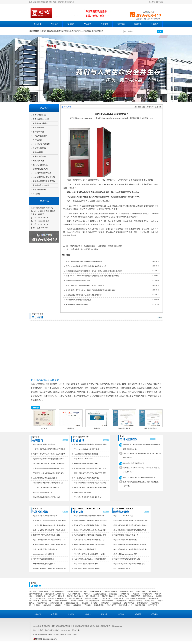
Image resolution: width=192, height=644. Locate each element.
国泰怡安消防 (99, 605)
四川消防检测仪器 (93, 596)
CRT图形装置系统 (40, 136)
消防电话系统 (38, 132)
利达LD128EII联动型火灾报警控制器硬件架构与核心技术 (86, 266)
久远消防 (58, 605)
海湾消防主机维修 (36, 594)
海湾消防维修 (148, 596)
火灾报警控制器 (39, 115)
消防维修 (121, 24)
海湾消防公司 (147, 594)
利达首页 (38, 24)
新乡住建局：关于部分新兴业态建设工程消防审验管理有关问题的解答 (91, 290)
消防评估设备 (141, 592)
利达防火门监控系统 (41, 185)
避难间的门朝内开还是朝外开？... (135, 463)
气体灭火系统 (38, 161)
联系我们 (154, 24)
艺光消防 (88, 605)
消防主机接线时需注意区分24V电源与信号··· (89, 545)
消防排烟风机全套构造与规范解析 (78, 281)
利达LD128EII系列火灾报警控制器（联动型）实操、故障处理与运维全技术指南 (94, 271)
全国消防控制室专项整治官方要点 (45, 478)
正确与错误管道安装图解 (83, 492)
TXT (74, 635)
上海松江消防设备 (77, 601)
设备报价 (71, 24)
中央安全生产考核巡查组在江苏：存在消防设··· (50, 449)
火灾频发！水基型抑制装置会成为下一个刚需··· (50, 521)
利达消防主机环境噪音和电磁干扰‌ (126, 535)
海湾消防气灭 (135, 596)
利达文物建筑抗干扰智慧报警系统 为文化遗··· (90, 468)
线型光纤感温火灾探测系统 (44, 177)
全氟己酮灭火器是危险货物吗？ (44, 564)
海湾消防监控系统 (91, 598)
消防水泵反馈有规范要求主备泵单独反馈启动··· (131, 525)
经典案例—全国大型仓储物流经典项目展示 (48, 473)
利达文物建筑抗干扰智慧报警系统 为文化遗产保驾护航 (85, 285)
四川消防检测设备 (74, 594)
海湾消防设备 (40, 596)
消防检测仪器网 (95, 592)
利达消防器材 (34, 601)
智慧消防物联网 (39, 190)
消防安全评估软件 (109, 596)
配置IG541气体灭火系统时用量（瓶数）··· (48, 535)
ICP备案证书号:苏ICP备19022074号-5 (46, 635)
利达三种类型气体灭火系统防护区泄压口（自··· (50, 540)
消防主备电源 (38, 128)
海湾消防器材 (153, 598)
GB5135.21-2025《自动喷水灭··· (44, 554)
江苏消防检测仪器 (99, 594)
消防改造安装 (118, 598)
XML (70, 635)
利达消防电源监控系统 (42, 173)
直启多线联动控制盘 (41, 119)
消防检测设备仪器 (72, 603)
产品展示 (54, 24)
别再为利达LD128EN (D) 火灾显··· (126, 554)
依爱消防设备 (121, 601)
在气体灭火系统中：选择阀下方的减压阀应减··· (50, 569)
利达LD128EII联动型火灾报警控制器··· (87, 449)
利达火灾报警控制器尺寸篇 (43, 492)
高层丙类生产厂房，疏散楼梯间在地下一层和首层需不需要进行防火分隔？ (96, 246)
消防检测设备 (125, 594)
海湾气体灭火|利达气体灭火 (77, 592)
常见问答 (158, 107)
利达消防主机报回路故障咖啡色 (125, 540)
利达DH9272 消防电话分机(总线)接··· (87, 569)
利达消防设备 (88, 31)
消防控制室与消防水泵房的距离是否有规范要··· (131, 521)
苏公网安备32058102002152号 (45, 639)
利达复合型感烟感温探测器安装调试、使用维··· (90, 525)
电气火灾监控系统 (40, 165)
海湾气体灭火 (123, 596)
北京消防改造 (153, 592)
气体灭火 (88, 24)
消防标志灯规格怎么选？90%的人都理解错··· (49, 464)
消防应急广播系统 (40, 123)
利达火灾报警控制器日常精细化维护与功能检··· (90, 444)
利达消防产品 (42, 603)
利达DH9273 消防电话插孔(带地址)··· (87, 564)
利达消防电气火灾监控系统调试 (85, 549)
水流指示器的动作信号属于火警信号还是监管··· (90, 473)
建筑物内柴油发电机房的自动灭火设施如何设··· (90, 530)
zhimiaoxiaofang (117, 626)
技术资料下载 (42, 228)
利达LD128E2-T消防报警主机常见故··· (128, 559)
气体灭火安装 (106, 598)
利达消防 (43, 31)
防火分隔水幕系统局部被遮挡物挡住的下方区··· (90, 540)
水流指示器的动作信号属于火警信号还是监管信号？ (84, 295)
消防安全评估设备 (126, 592)
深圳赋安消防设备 (93, 601)
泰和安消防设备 (108, 601)
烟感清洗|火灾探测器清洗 (57, 598)
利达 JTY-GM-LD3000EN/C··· (84, 459)
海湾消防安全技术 (126, 605)
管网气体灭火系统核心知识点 (44, 559)
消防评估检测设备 (56, 603)
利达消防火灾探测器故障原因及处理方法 (88, 497)
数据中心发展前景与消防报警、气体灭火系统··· (50, 530)
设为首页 (152, 2)
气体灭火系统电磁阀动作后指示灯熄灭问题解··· (50, 525)
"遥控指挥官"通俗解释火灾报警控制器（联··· (49, 483)
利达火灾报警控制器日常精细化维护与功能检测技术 (84, 261)
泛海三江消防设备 (61, 601)
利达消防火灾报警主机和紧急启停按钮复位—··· (50, 459)
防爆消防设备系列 (40, 169)
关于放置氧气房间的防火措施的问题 (79, 300)
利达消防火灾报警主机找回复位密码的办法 (129, 564)
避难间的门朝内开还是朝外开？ (77, 305)
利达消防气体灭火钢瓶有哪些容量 (45, 516)
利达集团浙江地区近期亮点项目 (44, 444)
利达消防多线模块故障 (122, 569)
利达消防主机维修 (53, 31)
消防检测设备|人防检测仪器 (55, 594)
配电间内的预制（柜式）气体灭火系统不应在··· (50, 545)
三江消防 (67, 605)
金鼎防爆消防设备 (136, 601)
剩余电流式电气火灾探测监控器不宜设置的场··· (90, 488)
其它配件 (36, 194)
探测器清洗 (113, 594)
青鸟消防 (94, 603)
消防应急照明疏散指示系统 (44, 181)
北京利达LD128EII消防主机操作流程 (46, 488)
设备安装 (104, 24)
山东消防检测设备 (111, 592)
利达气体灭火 (78, 31)
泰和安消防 (105, 603)
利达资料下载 (98, 31)
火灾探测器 (37, 140)
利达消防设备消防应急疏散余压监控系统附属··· (90, 483)
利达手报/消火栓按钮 (41, 144)
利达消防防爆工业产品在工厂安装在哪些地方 (90, 559)
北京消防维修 (40, 598)
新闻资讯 (138, 24)
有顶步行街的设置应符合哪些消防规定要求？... (140, 477)
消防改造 (61, 596)
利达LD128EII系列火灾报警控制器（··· (87, 454)
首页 (143, 107)
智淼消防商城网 (143, 603)
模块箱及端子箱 (39, 156)
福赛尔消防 (47, 605)
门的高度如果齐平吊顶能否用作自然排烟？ (85, 249)
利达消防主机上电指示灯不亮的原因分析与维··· (131, 530)
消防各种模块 (38, 152)
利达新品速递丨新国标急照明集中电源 (47, 497)
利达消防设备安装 (67, 31)
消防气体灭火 (129, 603)
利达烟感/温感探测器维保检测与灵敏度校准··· (90, 516)
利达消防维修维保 (58, 592)
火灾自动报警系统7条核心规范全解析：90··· (49, 468)
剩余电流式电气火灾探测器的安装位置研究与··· (90, 535)
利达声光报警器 (39, 148)
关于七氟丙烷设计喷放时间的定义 (45, 549)
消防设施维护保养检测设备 (136, 598)
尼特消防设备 (150, 601)
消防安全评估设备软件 (75, 596)
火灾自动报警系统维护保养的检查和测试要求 (130, 545)
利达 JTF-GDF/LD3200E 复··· (124, 516)
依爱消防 (37, 605)
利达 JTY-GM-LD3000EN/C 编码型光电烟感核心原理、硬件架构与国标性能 (92, 276)
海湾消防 (136, 594)
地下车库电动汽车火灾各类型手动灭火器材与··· (50, 454)
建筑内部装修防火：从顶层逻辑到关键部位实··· (131, 549)
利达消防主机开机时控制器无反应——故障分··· (90, 554)
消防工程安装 (153, 605)
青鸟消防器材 (47, 601)
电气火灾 (51, 596)
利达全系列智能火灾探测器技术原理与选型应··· (90, 521)
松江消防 (85, 603)
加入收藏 (159, 2)
